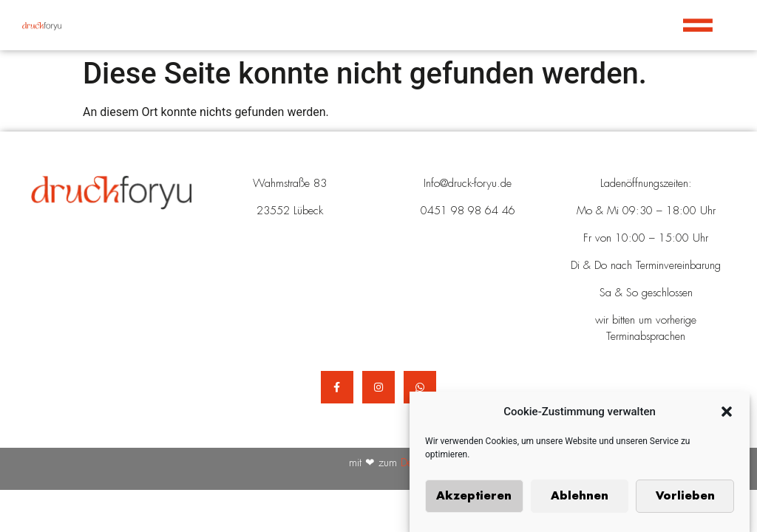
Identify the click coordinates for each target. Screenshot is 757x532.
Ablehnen (580, 498)
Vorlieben (685, 498)
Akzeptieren (474, 498)
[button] (727, 414)
